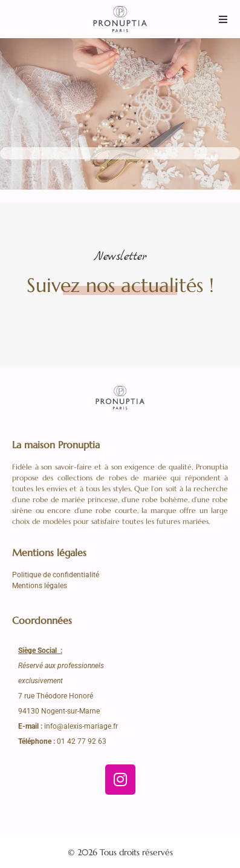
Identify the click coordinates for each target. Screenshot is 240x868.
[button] (223, 19)
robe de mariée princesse (75, 499)
